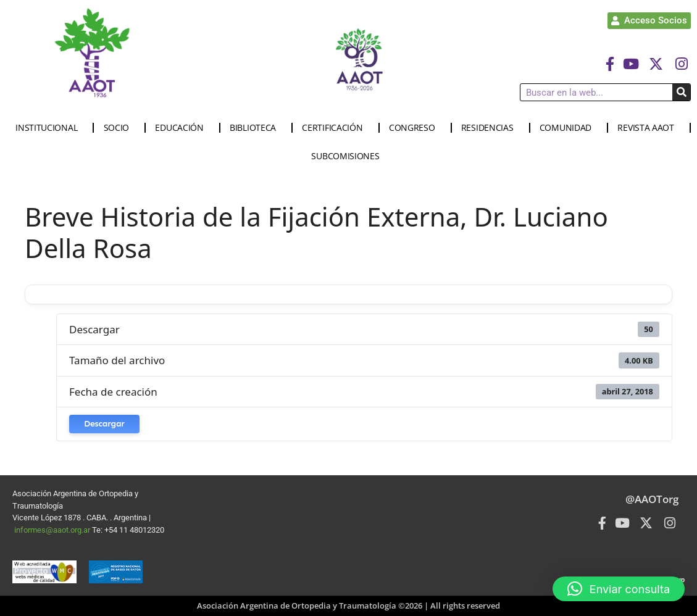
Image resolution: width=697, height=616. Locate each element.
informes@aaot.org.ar (53, 530)
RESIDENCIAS (490, 128)
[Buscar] (681, 92)
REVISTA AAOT (649, 128)
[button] (619, 589)
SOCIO (120, 128)
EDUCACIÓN (182, 128)
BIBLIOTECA (256, 128)
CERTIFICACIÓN (335, 128)
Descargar (104, 424)
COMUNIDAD (569, 128)
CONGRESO (415, 128)
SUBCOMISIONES (348, 156)
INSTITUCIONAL (49, 128)
